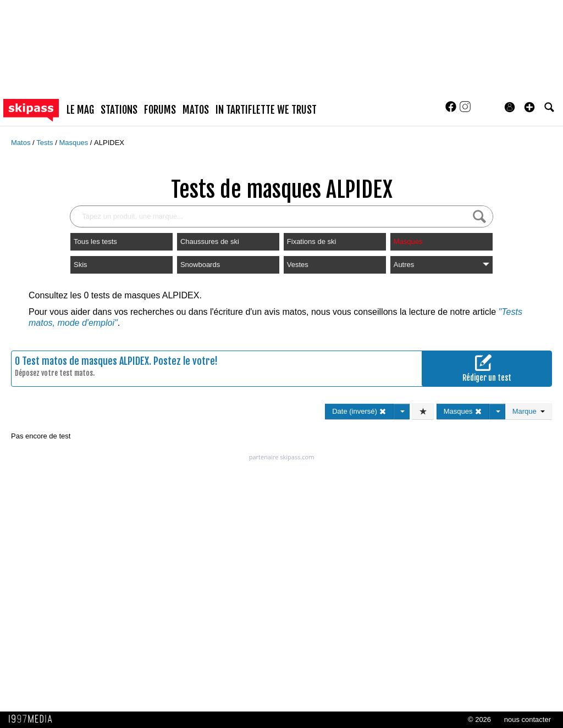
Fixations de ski (312, 241)
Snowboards (200, 265)
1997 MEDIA (34, 719)
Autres (441, 265)
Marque (529, 411)
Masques (74, 143)
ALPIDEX (109, 143)
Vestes (298, 265)
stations (119, 110)
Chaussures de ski (210, 241)
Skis (81, 265)
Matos (22, 143)
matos (196, 110)
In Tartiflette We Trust (266, 110)
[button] (529, 107)
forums (160, 110)
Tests (46, 143)
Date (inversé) (359, 411)
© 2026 (479, 719)
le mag (80, 110)
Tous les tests (95, 241)
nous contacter (528, 719)
